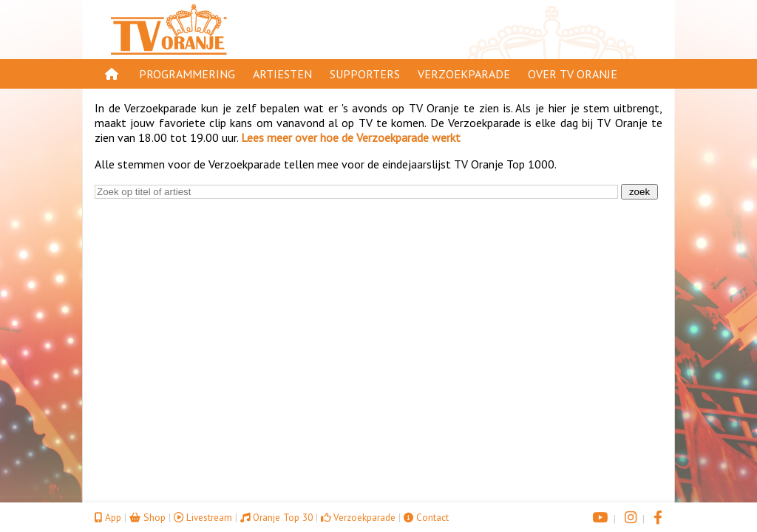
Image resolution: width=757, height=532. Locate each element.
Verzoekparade (464, 74)
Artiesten (282, 74)
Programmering (187, 74)
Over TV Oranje (573, 74)
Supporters (365, 74)
